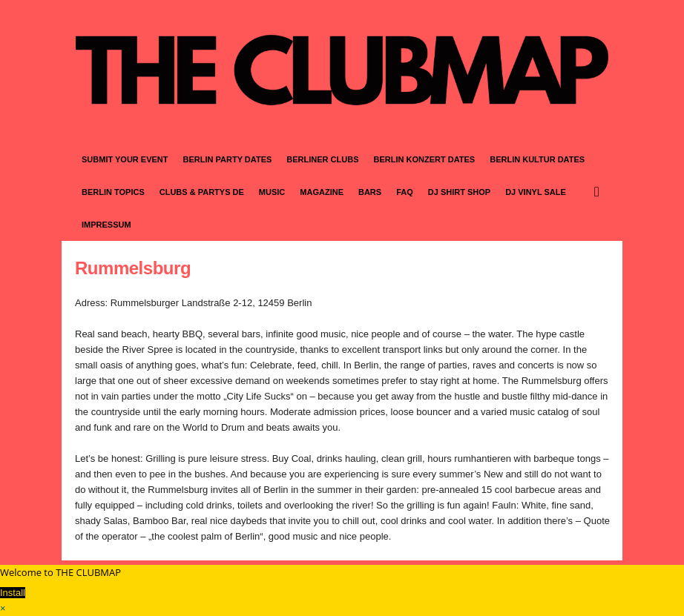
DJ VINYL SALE (536, 192)
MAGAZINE (322, 192)
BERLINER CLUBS (322, 159)
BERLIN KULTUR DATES (537, 159)
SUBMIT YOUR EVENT (125, 159)
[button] (600, 192)
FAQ (405, 192)
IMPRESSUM (106, 225)
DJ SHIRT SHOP (459, 192)
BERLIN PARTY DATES (228, 159)
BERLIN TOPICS (113, 192)
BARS (370, 192)
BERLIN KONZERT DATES (425, 159)
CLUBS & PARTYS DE (202, 192)
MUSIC (272, 192)
